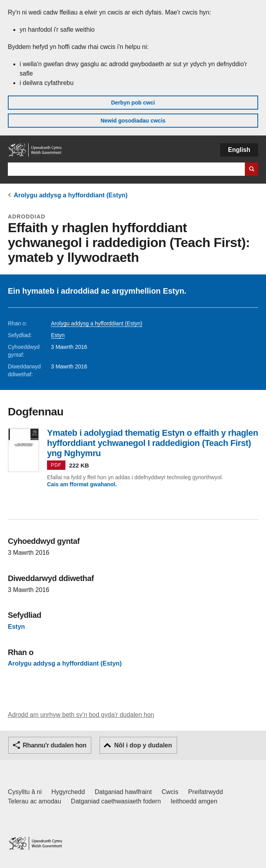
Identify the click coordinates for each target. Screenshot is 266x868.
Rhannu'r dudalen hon (54, 745)
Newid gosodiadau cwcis (133, 121)
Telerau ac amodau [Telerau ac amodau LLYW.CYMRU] (34, 801)
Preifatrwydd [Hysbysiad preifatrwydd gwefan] (205, 792)
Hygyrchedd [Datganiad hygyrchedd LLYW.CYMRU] (68, 792)
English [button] (239, 150)
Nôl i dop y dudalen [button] (143, 745)
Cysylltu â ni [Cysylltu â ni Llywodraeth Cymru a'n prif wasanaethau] (25, 792)
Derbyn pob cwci (133, 103)
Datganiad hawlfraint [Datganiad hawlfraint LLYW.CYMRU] (123, 792)
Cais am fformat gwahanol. (82, 484)
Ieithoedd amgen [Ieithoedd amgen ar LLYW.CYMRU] (194, 801)
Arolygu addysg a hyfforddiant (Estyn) (71, 195)
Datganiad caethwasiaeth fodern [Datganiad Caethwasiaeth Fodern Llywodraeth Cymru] (116, 801)
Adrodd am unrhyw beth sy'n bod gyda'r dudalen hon (81, 715)
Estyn (58, 335)
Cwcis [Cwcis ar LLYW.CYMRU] (170, 792)
